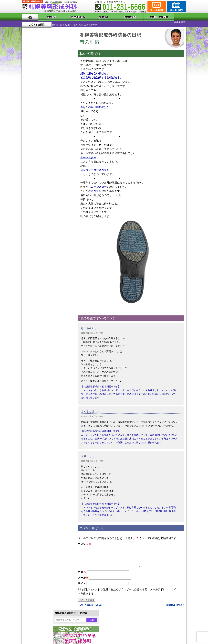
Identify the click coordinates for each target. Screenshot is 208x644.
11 (48, 159)
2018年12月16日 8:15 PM (92, 458)
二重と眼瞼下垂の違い (40, 317)
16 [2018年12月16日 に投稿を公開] (28, 118)
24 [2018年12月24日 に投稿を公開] (34, 123)
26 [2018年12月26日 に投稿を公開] (46, 123)
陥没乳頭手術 (40, 300)
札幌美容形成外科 (31, 22)
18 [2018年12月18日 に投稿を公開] (40, 118)
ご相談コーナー (156, 7)
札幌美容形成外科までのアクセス (46, 424)
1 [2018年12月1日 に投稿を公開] (65, 103)
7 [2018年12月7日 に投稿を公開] (59, 108)
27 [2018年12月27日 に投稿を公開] (53, 123)
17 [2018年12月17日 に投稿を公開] (34, 118)
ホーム (30, 17)
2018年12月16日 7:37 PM (92, 330)
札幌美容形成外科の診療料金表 (44, 430)
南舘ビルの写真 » (175, 606)
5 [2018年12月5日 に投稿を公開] (46, 108)
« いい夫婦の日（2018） (91, 606)
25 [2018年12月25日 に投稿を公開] (40, 123)
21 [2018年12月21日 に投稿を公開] (59, 118)
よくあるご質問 (171, 17)
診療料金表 (112, 17)
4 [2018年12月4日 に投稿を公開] (40, 108)
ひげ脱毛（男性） (42, 353)
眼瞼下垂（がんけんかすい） (48, 294)
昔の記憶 (59, 22)
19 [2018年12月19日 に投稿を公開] (46, 118)
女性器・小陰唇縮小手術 (46, 306)
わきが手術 (45, 323)
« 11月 (28, 134)
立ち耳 (36, 335)
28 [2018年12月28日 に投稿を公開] (59, 123)
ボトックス (39, 388)
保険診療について (38, 436)
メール (83, 579)
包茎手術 (38, 371)
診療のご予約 (176, 7)
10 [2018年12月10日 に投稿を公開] (34, 113)
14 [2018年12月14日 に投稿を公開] (59, 113)
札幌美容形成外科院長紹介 (42, 442)
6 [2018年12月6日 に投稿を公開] (53, 108)
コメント (84, 541)
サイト (82, 585)
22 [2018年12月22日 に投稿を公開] (65, 118)
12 (51, 159)
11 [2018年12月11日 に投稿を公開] (40, 113)
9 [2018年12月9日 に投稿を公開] (28, 113)
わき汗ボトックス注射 (44, 329)
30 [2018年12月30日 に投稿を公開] (28, 128)
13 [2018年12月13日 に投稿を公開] (53, 113)
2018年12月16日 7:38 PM (92, 414)
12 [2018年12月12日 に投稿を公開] (46, 113)
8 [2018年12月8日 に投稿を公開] (65, 108)
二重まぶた (39, 311)
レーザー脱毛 (40, 341)
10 (44, 159)
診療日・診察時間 (140, 17)
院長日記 (48, 17)
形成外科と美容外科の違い (42, 418)
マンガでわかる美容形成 (69, 17)
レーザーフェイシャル (44, 347)
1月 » (37, 134)
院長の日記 (47, 22)
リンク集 (33, 448)
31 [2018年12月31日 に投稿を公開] (34, 128)
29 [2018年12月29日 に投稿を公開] (65, 123)
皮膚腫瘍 (38, 376)
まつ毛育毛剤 (40, 365)
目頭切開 (38, 382)
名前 (82, 573)
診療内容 (91, 17)
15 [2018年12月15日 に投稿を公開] (65, 113)
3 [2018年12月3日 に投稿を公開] (34, 108)
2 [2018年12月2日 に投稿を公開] (28, 108)
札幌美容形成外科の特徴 (41, 412)
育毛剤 (36, 359)
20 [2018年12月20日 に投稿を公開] (53, 118)
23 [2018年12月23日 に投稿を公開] (28, 123)
